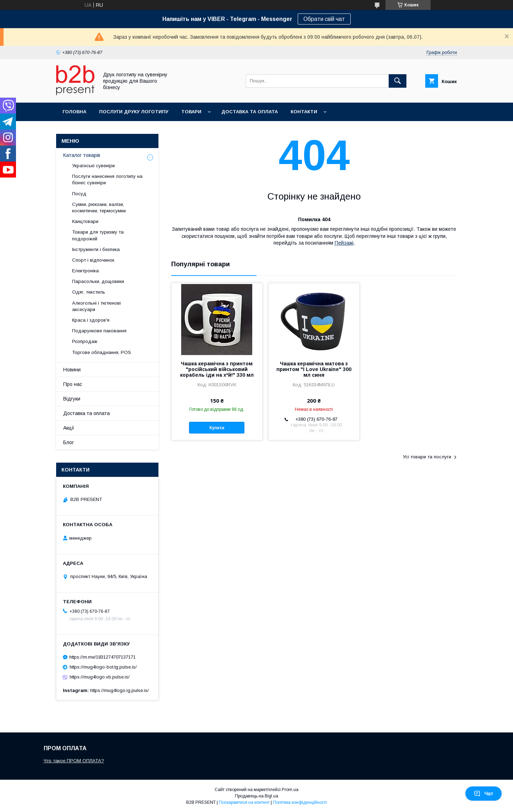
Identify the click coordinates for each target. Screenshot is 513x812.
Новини (72, 370)
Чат (484, 794)
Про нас (73, 384)
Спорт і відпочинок (93, 260)
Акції (69, 428)
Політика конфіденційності (300, 802)
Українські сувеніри (93, 166)
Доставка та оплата (250, 112)
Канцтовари (85, 221)
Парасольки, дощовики (98, 281)
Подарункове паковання (99, 331)
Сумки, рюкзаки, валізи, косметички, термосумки (99, 208)
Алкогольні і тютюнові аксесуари (96, 306)
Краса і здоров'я (91, 320)
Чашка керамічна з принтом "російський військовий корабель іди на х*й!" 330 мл (217, 369)
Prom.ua (290, 790)
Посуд (79, 194)
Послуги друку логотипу (134, 112)
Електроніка (85, 271)
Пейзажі (344, 243)
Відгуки (72, 399)
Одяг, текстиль (89, 292)
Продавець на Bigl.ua (256, 796)
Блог (69, 442)
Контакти (304, 112)
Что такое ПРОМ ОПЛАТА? (74, 761)
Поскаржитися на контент (244, 802)
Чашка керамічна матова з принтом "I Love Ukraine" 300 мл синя (314, 369)
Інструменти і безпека (96, 249)
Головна (74, 112)
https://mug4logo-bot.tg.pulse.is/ (103, 667)
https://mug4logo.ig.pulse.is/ (120, 690)
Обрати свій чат (324, 19)
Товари (191, 112)
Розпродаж (85, 341)
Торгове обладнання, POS (102, 352)
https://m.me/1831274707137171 (102, 657)
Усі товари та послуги (427, 457)
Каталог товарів (82, 155)
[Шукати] (398, 81)
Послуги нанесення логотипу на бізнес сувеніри (107, 179)
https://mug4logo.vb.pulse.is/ (100, 677)
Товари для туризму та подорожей (98, 235)
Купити (217, 428)
